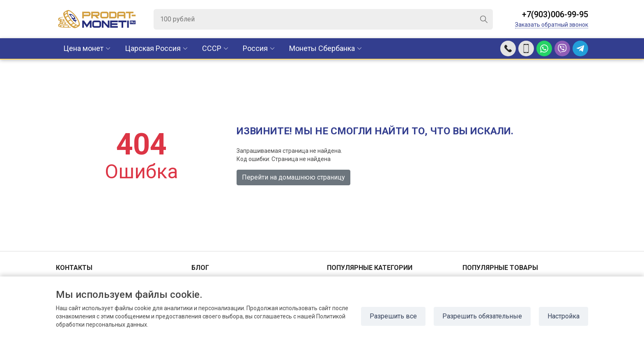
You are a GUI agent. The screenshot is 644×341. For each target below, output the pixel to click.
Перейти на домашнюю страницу (293, 177)
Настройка (563, 316)
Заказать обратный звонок (552, 25)
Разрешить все (393, 316)
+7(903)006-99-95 (555, 14)
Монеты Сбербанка (322, 48)
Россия (255, 48)
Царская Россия (153, 48)
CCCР (212, 48)
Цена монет (83, 48)
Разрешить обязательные (482, 316)
